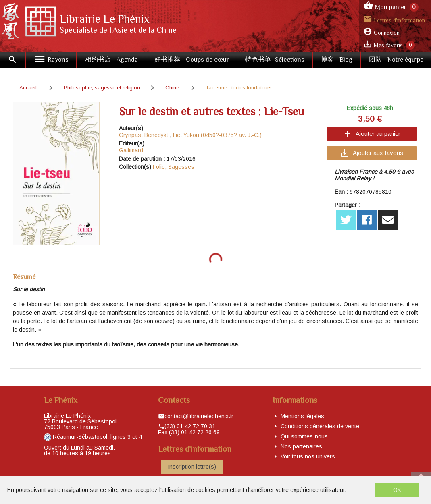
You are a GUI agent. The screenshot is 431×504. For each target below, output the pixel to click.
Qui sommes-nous (304, 436)
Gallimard (131, 150)
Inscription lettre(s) (192, 467)
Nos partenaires (301, 446)
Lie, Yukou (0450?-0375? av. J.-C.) (217, 135)
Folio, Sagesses (174, 167)
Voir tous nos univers (308, 456)
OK (397, 490)
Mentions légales (302, 416)
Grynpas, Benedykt (144, 135)
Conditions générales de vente (320, 426)
